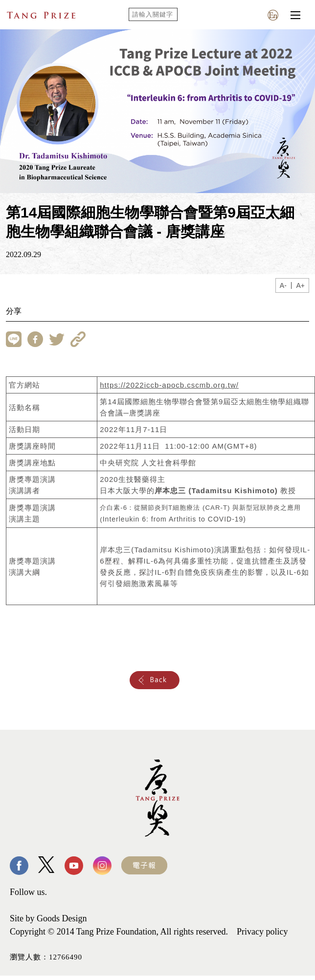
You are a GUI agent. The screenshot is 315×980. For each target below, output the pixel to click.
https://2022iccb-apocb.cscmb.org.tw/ (169, 385)
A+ (300, 285)
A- (283, 285)
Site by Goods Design (48, 918)
